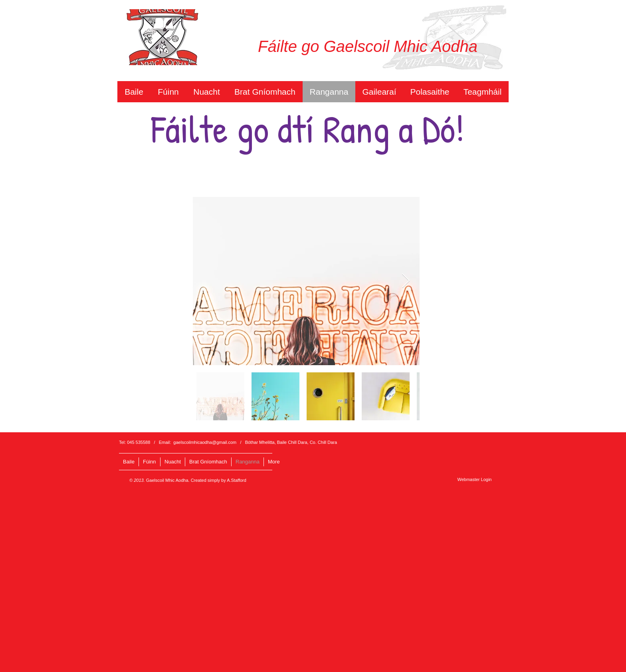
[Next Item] (406, 281)
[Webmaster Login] (474, 479)
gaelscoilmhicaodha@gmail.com (205, 442)
